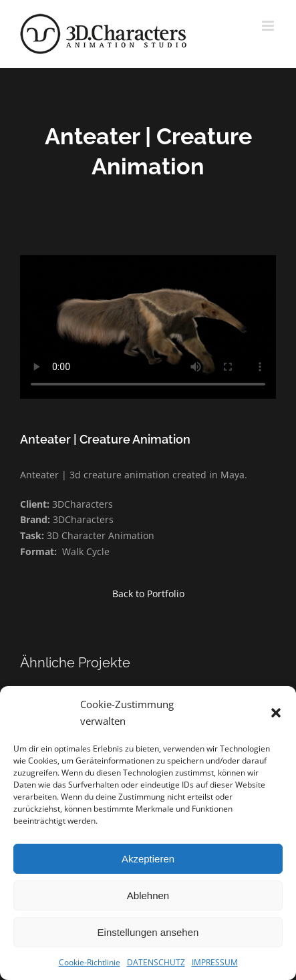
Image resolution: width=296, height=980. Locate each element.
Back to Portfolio (148, 594)
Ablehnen (148, 895)
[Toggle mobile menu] (269, 26)
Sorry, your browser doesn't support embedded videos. (148, 327)
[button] (276, 713)
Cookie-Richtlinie (90, 962)
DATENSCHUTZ (156, 962)
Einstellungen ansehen (148, 932)
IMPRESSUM (215, 962)
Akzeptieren (148, 859)
